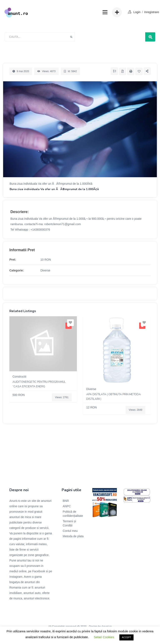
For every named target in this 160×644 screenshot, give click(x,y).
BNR (66, 501)
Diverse (45, 270)
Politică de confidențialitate (73, 514)
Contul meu (70, 531)
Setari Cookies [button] (104, 637)
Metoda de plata (73, 536)
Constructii (19, 377)
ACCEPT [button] (127, 637)
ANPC (67, 506)
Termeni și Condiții (69, 523)
